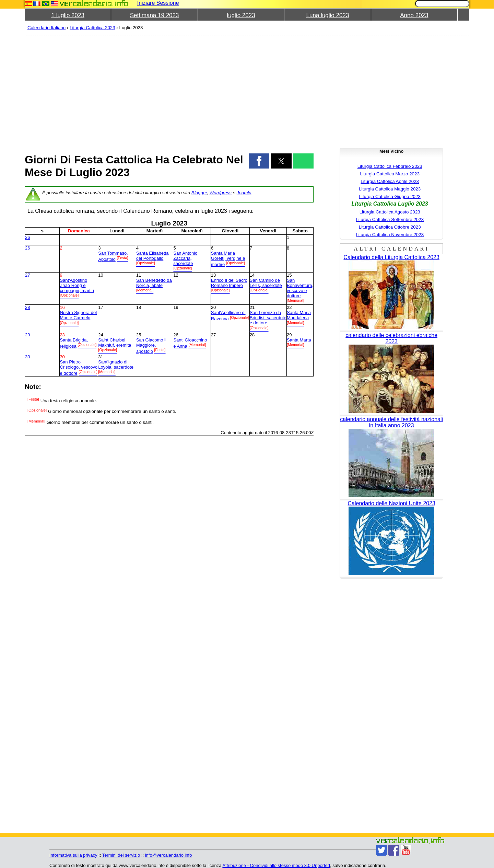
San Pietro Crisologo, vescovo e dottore (79, 368)
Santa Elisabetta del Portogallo (152, 256)
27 (27, 275)
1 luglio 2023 (68, 15)
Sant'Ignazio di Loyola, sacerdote (116, 364)
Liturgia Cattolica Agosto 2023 (390, 212)
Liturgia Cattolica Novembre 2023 (390, 235)
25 (139, 335)
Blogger (199, 193)
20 (213, 307)
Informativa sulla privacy (73, 855)
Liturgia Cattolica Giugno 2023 (390, 196)
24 (101, 335)
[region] (169, 90)
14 (252, 275)
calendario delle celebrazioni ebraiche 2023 (391, 338)
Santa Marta (299, 340)
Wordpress (220, 193)
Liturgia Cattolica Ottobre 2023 (390, 227)
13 (213, 275)
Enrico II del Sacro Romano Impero (229, 283)
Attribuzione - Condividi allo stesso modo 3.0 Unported (276, 865)
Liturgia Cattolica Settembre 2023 (390, 219)
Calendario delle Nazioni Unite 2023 (392, 503)
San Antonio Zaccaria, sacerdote (185, 258)
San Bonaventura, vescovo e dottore (300, 288)
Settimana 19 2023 (155, 15)
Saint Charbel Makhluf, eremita (115, 343)
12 (176, 275)
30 (27, 357)
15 (289, 275)
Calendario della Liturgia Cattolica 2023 (392, 257)
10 (101, 275)
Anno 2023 (414, 15)
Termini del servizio (121, 855)
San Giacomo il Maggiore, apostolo (151, 346)
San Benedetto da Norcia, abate (154, 283)
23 (62, 335)
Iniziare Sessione (158, 3)
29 (27, 335)
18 (139, 307)
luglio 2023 (241, 15)
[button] (259, 161)
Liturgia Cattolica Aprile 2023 (390, 181)
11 (139, 275)
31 (101, 357)
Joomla (244, 193)
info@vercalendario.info (169, 855)
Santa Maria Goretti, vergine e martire (228, 259)
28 (27, 307)
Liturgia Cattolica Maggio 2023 (390, 189)
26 (27, 237)
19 (176, 307)
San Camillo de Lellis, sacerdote (266, 283)
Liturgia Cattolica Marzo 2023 (390, 174)
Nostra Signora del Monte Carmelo (78, 315)
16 (62, 307)
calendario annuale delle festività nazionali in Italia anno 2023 (391, 422)
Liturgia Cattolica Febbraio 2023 (390, 166)
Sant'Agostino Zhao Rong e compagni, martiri (77, 285)
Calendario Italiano (46, 28)
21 (252, 307)
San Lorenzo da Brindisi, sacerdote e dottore (268, 318)
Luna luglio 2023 (328, 15)
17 (101, 307)
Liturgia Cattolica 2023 (92, 28)
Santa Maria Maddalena (299, 315)
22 (289, 307)
